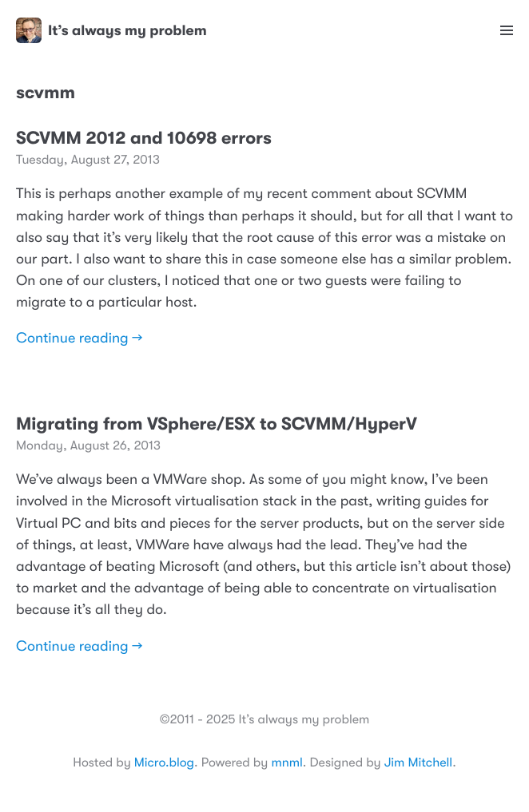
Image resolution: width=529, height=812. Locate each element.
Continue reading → (79, 339)
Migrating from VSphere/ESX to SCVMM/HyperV (217, 424)
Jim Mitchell (418, 762)
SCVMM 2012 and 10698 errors (144, 139)
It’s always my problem (111, 30)
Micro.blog (164, 762)
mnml (286, 762)
